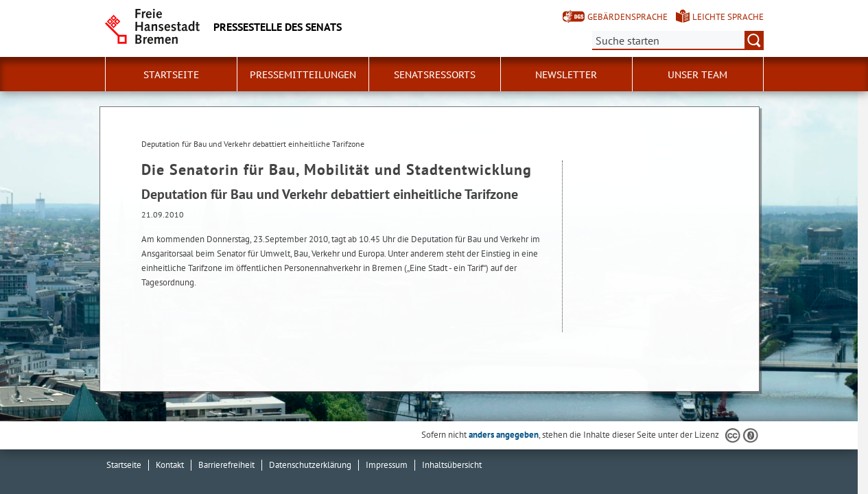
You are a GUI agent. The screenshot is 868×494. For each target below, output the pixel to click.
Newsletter (566, 75)
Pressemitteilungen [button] (303, 75)
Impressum (387, 465)
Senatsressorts (435, 75)
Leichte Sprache (728, 17)
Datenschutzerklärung (310, 465)
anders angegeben (504, 435)
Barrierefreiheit (226, 465)
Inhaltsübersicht (452, 465)
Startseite (171, 75)
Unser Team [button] (697, 75)
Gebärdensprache (627, 17)
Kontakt (170, 465)
